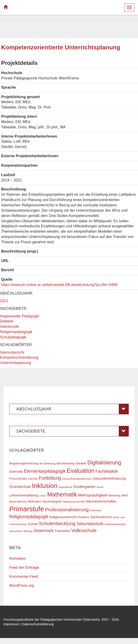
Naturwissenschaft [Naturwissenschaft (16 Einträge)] (74, 502)
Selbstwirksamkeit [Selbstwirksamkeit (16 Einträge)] (115, 524)
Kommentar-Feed (24, 576)
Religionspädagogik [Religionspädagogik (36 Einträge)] (29, 517)
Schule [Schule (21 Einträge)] (33, 524)
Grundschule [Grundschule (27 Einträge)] (20, 487)
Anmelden (18, 558)
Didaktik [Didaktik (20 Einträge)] (81, 463)
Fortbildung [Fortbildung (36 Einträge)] (50, 478)
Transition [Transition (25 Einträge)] (63, 531)
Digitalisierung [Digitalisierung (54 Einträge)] (104, 463)
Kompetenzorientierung (19, 357)
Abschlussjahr (73, 409)
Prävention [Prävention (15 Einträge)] (96, 510)
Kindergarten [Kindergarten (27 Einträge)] (85, 487)
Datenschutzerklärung (38, 624)
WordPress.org (22, 585)
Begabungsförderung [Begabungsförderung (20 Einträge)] (24, 463)
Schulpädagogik (13, 337)
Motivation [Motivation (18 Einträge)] (35, 502)
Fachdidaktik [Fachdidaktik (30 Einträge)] (107, 471)
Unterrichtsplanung (16, 363)
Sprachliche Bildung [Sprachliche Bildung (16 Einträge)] (21, 531)
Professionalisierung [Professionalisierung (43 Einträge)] (67, 510)
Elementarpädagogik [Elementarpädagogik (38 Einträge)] (45, 471)
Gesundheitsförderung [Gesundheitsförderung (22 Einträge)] (109, 478)
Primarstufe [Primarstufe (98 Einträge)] (27, 509)
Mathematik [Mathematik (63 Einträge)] (62, 494)
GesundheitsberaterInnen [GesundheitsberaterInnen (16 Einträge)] (77, 479)
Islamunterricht (12, 352)
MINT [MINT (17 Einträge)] (125, 496)
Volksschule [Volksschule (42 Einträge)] (84, 530)
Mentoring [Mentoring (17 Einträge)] (114, 496)
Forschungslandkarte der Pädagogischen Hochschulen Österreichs (52, 620)
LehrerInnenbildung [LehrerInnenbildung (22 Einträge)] (24, 495)
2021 (4, 301)
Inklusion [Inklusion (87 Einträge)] (45, 486)
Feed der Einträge (24, 567)
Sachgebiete (73, 431)
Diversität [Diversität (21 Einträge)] (16, 472)
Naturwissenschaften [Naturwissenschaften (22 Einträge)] (101, 501)
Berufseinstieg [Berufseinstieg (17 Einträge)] (65, 463)
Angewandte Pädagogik (20, 316)
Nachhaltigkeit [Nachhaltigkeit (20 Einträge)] (52, 501)
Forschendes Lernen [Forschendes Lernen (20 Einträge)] (24, 479)
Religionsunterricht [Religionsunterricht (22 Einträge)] (63, 517)
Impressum (11, 624)
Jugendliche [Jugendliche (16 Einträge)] (66, 487)
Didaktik (7, 321)
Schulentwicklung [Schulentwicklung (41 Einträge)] (57, 523)
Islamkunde (9, 327)
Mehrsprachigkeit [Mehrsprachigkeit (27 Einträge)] (93, 495)
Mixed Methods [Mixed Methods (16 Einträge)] (18, 502)
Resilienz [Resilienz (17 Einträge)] (83, 517)
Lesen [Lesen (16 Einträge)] (42, 496)
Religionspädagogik (16, 332)
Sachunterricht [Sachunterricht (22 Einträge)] (101, 517)
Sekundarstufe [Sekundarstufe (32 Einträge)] (90, 524)
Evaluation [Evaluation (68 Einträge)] (81, 471)
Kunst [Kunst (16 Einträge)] (100, 487)
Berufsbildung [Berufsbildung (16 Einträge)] (47, 463)
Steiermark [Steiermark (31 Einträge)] (44, 531)
